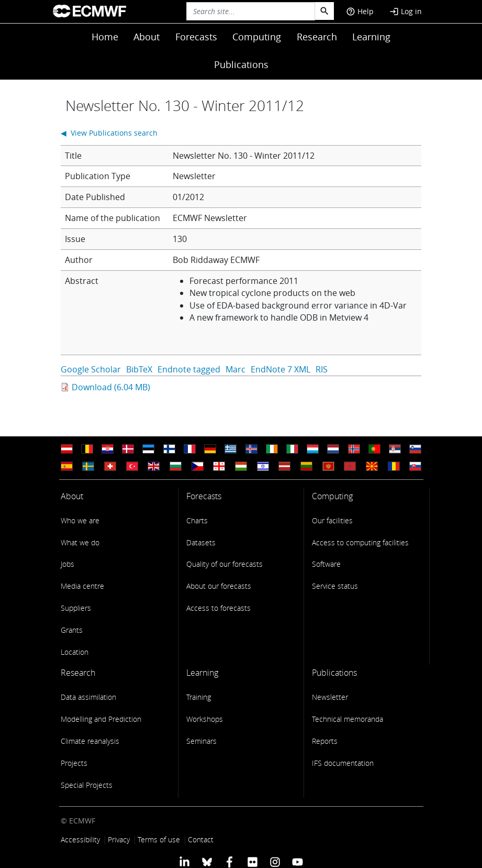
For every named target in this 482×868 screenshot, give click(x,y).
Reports (325, 741)
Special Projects (87, 785)
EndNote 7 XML (281, 369)
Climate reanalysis (90, 741)
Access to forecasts (218, 608)
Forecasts (196, 37)
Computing (257, 37)
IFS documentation (343, 763)
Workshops (205, 719)
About (147, 37)
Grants (72, 630)
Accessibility (80, 839)
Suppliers (76, 608)
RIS (322, 369)
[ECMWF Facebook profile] (229, 862)
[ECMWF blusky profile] (207, 862)
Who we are (80, 520)
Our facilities (332, 520)
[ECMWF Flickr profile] (253, 862)
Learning (371, 37)
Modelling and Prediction (101, 719)
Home (105, 37)
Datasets (201, 542)
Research (317, 37)
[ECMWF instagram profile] (275, 862)
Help (360, 11)
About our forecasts (219, 586)
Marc (236, 369)
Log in (406, 11)
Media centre (82, 586)
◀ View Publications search (109, 133)
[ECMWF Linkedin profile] (184, 862)
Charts (197, 520)
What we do (80, 542)
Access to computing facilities (360, 542)
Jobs (68, 564)
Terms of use (159, 839)
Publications (241, 64)
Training (199, 697)
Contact (201, 839)
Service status (335, 586)
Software (326, 564)
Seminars (201, 741)
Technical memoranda (348, 719)
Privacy (119, 839)
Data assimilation (88, 697)
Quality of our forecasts (225, 564)
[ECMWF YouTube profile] (298, 862)
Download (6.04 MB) (111, 387)
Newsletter (330, 697)
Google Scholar (91, 369)
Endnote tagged (189, 369)
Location (75, 652)
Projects (74, 763)
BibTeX (139, 369)
